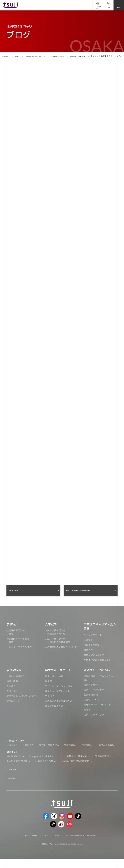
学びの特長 (14, 678)
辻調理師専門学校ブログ (85, 56)
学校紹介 (23, 56)
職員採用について (59, 844)
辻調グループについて (98, 678)
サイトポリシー (70, 840)
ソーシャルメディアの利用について (96, 840)
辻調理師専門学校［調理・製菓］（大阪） (51, 56)
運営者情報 (33, 840)
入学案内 (51, 632)
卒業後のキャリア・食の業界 (100, 634)
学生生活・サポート (58, 678)
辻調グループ (8, 56)
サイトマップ (19, 840)
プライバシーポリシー (51, 840)
